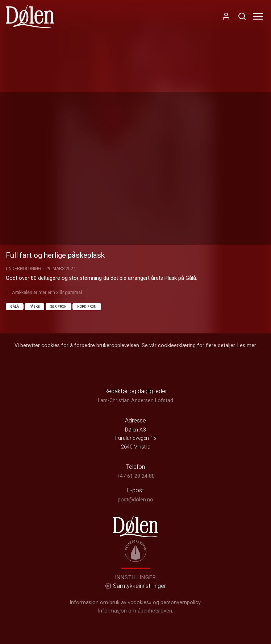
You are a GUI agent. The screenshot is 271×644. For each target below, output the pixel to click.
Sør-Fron (58, 306)
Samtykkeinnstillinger (135, 586)
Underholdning (23, 269)
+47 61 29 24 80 (136, 476)
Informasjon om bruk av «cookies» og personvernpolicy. (135, 603)
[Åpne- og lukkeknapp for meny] (258, 16)
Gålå (15, 306)
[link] (30, 16)
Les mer (247, 346)
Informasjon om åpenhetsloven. (135, 611)
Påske (35, 306)
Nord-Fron (87, 306)
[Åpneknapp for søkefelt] (242, 16)
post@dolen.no (135, 500)
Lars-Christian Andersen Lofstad (135, 401)
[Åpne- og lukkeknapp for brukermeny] (226, 16)
